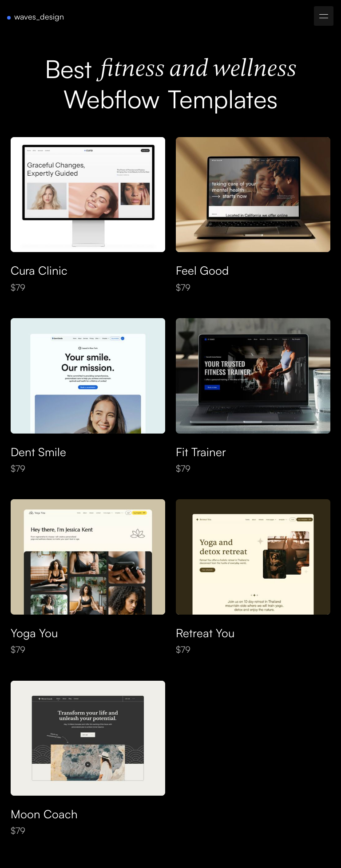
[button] (324, 16)
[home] (36, 17)
